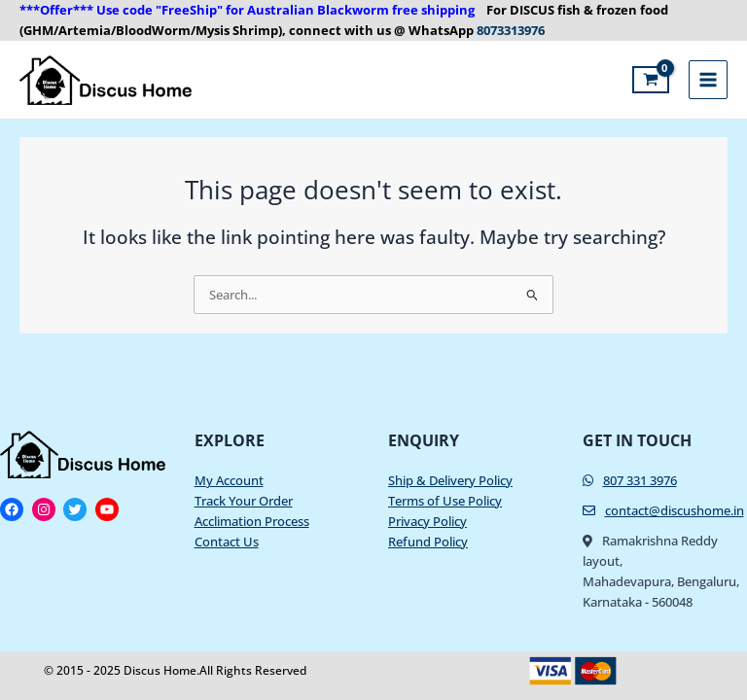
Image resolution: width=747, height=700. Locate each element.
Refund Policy (428, 542)
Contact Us (227, 542)
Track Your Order (244, 501)
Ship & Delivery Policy (450, 480)
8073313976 (509, 30)
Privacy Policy (427, 521)
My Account (229, 480)
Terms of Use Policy (445, 501)
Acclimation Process (252, 521)
